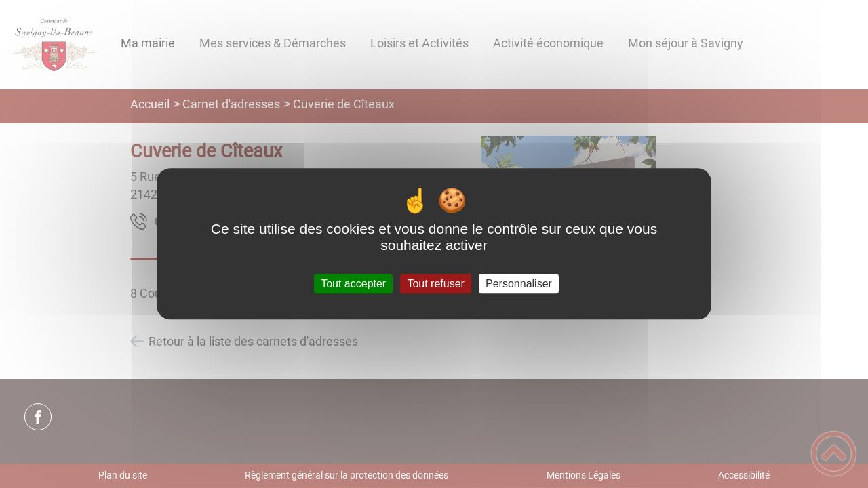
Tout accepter (353, 284)
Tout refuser (435, 284)
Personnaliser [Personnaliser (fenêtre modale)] (519, 284)
